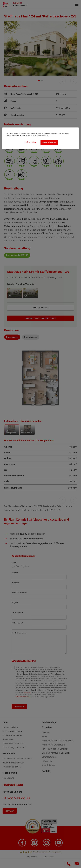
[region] (40, 138)
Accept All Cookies (49, 142)
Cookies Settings (31, 142)
